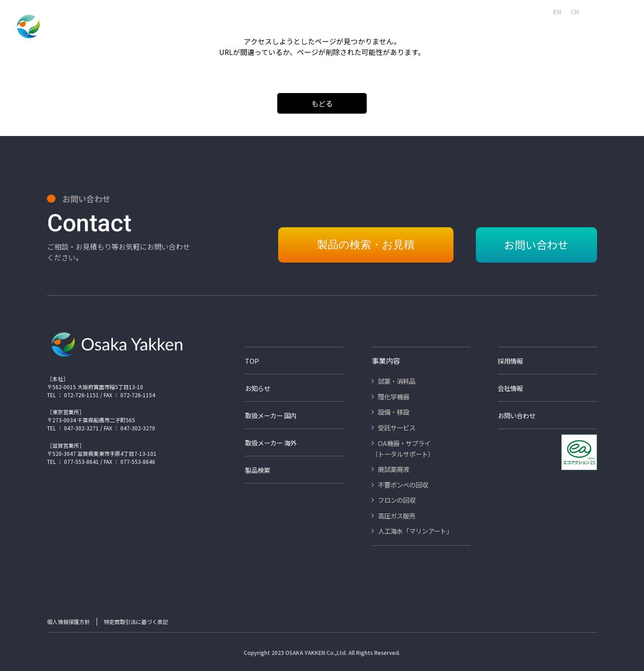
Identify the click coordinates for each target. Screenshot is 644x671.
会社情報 (258, 12)
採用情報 (385, 12)
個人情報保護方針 (68, 622)
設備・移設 (286, 28)
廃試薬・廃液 (449, 28)
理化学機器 (241, 28)
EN (557, 12)
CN (575, 12)
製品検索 (290, 12)
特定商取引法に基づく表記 (136, 622)
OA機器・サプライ (391, 28)
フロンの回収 (562, 28)
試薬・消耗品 (195, 28)
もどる (322, 103)
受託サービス (333, 28)
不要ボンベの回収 (505, 28)
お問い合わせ (615, 12)
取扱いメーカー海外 (488, 12)
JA (540, 12)
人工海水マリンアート (337, 12)
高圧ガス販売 (613, 28)
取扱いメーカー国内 (429, 12)
